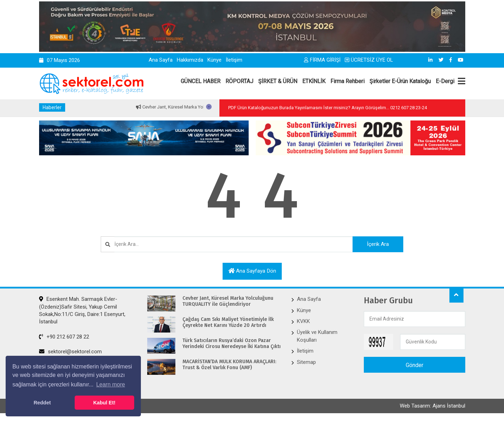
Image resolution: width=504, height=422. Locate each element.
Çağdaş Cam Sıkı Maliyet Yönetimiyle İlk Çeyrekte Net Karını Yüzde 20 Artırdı (228, 323)
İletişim (234, 60)
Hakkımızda (190, 60)
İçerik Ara (374, 244)
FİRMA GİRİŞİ (322, 60)
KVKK (303, 322)
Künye (214, 60)
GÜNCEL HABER (201, 81)
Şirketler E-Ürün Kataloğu (400, 81)
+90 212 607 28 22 (64, 337)
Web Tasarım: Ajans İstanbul (433, 407)
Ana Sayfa (161, 60)
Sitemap (306, 362)
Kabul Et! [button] (104, 403)
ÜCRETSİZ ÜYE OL (369, 60)
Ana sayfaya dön (252, 271)
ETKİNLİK (314, 81)
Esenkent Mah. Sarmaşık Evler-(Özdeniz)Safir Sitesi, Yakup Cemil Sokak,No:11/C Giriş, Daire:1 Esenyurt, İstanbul (82, 311)
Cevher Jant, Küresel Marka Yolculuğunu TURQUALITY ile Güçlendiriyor (228, 302)
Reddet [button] (42, 403)
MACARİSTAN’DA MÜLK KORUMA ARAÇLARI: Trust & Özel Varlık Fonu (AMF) (229, 365)
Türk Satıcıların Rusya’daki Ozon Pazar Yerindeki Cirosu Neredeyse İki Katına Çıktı (232, 344)
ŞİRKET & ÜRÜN (278, 81)
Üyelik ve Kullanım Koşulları (317, 336)
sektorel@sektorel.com (70, 352)
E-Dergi (445, 81)
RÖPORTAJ (239, 81)
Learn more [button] (111, 384)
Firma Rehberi (347, 81)
